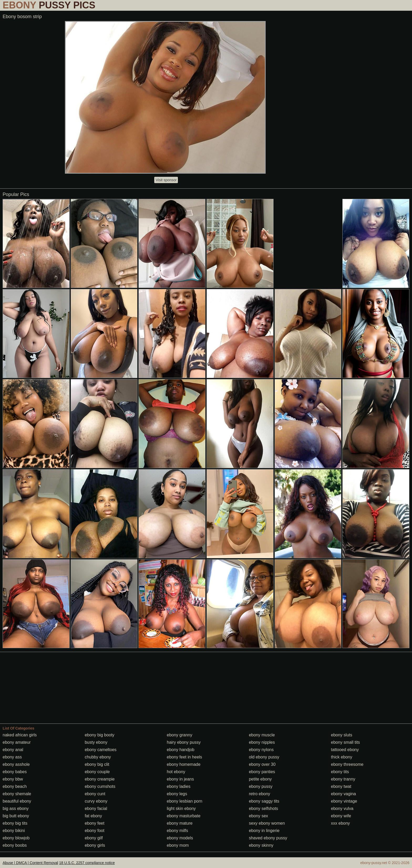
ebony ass (12, 757)
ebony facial (96, 808)
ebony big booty (99, 735)
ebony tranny (343, 779)
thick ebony (342, 757)
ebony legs (177, 794)
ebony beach (15, 786)
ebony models (180, 838)
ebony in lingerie (264, 831)
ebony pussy (261, 786)
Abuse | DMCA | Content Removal (30, 863)
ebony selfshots (263, 808)
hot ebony (176, 772)
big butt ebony (16, 816)
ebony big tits (15, 823)
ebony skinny (261, 845)
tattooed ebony (345, 750)
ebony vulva (342, 808)
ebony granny (180, 735)
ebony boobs (15, 845)
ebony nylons (261, 750)
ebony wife (341, 816)
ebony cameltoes (101, 750)
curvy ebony (96, 801)
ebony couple (97, 772)
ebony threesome (347, 764)
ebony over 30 (262, 764)
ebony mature (180, 823)
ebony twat (341, 786)
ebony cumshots (100, 786)
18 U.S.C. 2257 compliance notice (87, 863)
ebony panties (262, 772)
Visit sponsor (166, 180)
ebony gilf (94, 838)
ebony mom (178, 845)
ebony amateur (17, 742)
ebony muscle (262, 735)
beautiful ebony (17, 801)
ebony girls (95, 845)
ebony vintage (344, 801)
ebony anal (13, 750)
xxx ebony (341, 823)
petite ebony (260, 779)
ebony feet (94, 823)
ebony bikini (14, 831)
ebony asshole (16, 764)
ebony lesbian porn (185, 801)
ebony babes (15, 772)
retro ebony (259, 794)
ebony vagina (344, 794)
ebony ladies (179, 786)
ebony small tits (346, 742)
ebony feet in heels (184, 757)
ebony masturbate (184, 816)
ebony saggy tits (264, 801)
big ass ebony (16, 808)
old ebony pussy (264, 757)
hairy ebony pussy (184, 742)
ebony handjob (181, 750)
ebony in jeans (180, 779)
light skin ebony (181, 808)
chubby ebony (98, 757)
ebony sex (258, 816)
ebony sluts (342, 735)
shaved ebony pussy (268, 838)
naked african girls (20, 735)
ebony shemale (17, 794)
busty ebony (96, 742)
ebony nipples (262, 742)
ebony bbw (13, 779)
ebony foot (94, 831)
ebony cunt (95, 794)
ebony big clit (97, 764)
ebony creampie (100, 779)
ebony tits (340, 772)
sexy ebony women (267, 823)
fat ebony (93, 816)
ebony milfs (177, 831)
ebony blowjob (16, 838)
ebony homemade (184, 764)
